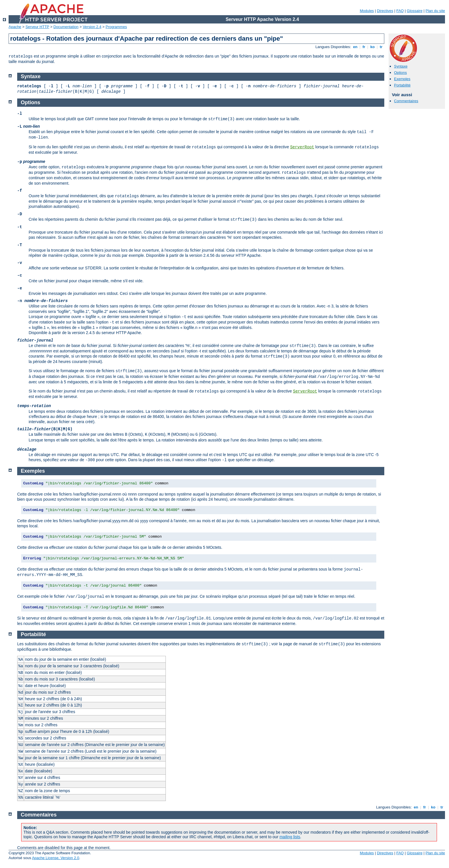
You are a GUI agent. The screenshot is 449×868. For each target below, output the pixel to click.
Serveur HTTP (37, 27)
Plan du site (435, 11)
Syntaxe (401, 66)
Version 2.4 (92, 27)
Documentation (66, 27)
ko (373, 47)
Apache (15, 27)
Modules (367, 11)
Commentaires (406, 101)
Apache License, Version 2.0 (56, 858)
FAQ (400, 11)
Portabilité (402, 85)
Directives (385, 11)
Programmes (116, 27)
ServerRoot (302, 147)
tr (381, 47)
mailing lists (290, 837)
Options (400, 73)
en (355, 47)
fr (364, 47)
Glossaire (415, 11)
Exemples (402, 79)
